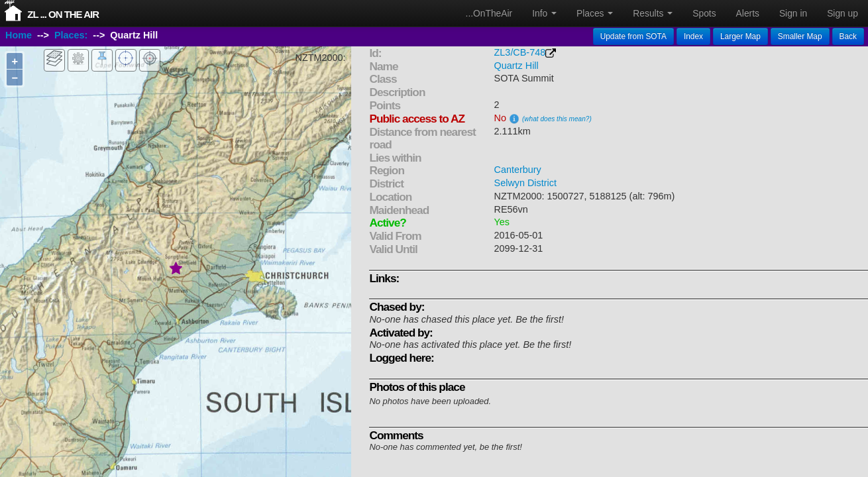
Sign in (793, 13)
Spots (704, 13)
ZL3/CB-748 (520, 52)
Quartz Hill (516, 66)
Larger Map (740, 36)
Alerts (748, 13)
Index (693, 36)
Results (653, 13)
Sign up (842, 13)
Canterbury (518, 170)
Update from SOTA (633, 36)
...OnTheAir (489, 13)
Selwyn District (525, 183)
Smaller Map (800, 36)
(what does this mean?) (557, 119)
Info (544, 13)
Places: (71, 35)
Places (595, 13)
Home (19, 35)
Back (848, 36)
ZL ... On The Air (63, 14)
